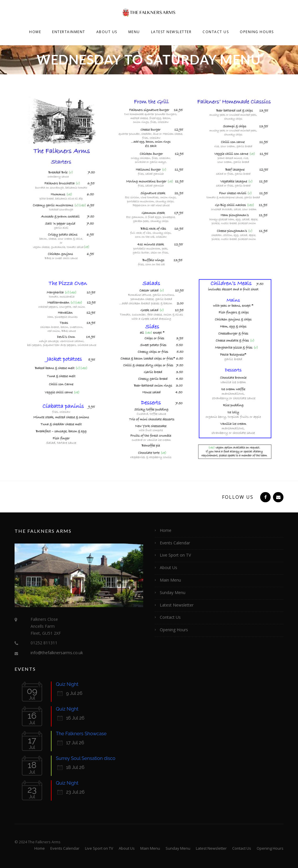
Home (35, 32)
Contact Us (216, 32)
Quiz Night (67, 684)
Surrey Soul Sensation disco (86, 758)
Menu (134, 32)
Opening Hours (257, 32)
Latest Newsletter (171, 32)
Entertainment (69, 32)
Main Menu (170, 580)
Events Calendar (175, 543)
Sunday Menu (173, 592)
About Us (107, 32)
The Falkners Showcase (81, 734)
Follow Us (238, 497)
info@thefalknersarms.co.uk (57, 653)
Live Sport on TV (175, 555)
